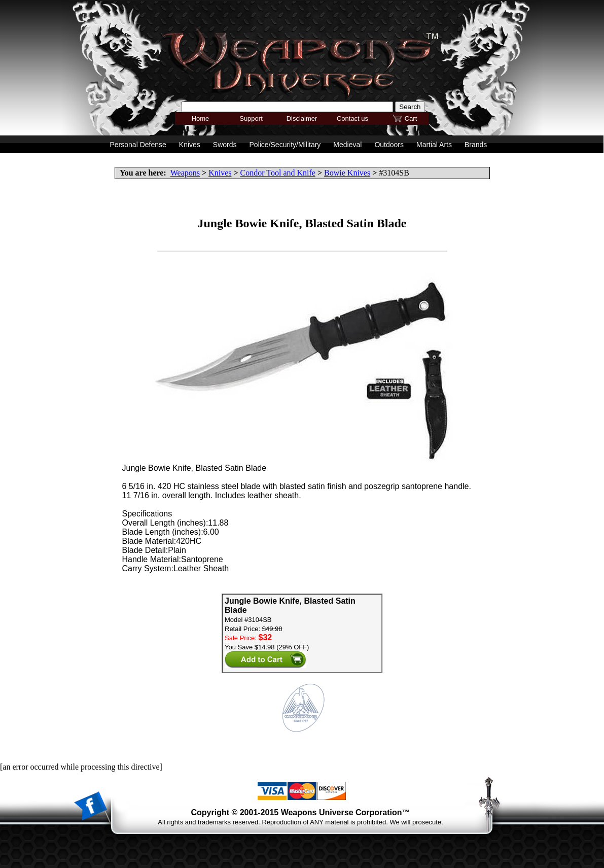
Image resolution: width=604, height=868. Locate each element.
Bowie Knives (347, 173)
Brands (476, 145)
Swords (225, 145)
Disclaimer (302, 118)
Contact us (352, 118)
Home (201, 118)
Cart (411, 118)
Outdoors (389, 145)
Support (251, 118)
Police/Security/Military (285, 145)
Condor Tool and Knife (278, 173)
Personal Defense (138, 145)
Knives (220, 173)
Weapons (185, 173)
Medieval (347, 145)
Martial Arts (434, 145)
